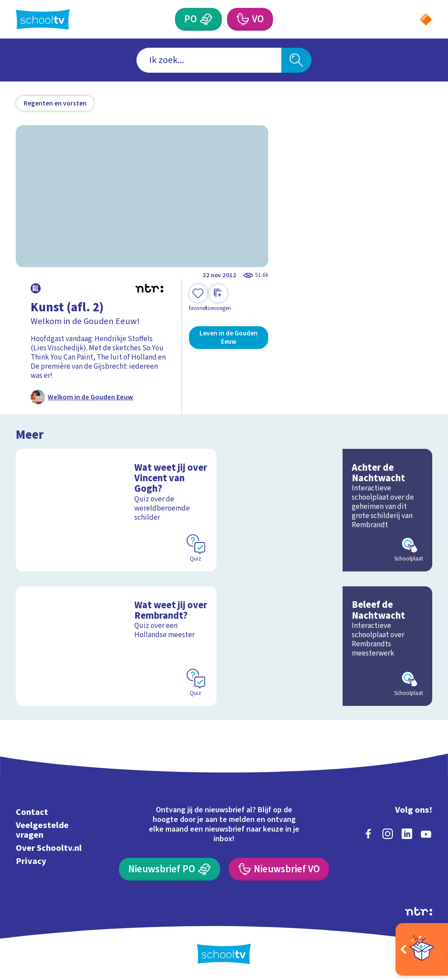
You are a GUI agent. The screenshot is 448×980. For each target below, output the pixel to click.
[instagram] (388, 834)
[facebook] (368, 834)
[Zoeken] (296, 60)
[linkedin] (407, 834)
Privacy (31, 861)
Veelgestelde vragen (42, 830)
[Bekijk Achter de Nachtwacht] (332, 510)
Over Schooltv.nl (49, 848)
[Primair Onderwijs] (206, 19)
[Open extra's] (422, 949)
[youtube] (426, 834)
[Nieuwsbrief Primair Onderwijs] (169, 869)
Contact (32, 812)
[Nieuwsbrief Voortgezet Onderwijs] (279, 869)
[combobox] (209, 60)
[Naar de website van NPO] (426, 19)
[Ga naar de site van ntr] (419, 911)
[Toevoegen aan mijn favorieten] (198, 298)
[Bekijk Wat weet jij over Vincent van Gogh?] (116, 510)
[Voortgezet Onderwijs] (242, 19)
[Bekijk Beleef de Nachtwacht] (332, 646)
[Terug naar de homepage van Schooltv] (43, 19)
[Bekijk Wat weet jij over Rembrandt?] (116, 646)
